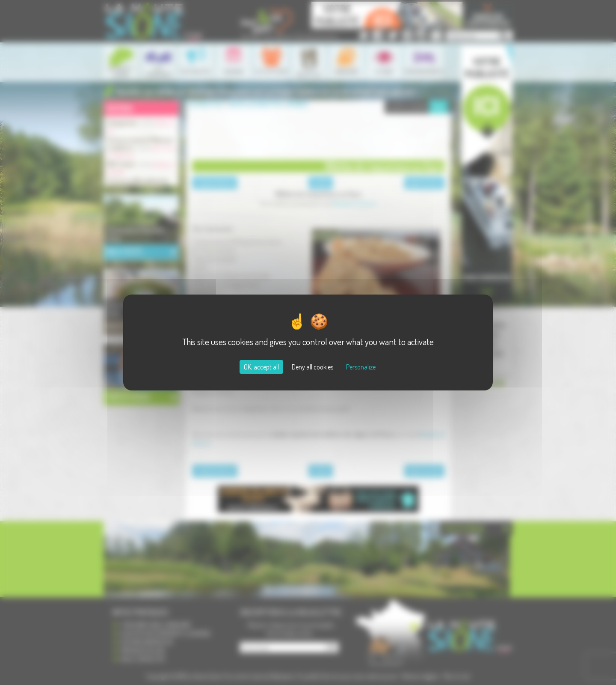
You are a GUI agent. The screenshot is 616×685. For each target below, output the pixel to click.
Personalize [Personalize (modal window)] (361, 367)
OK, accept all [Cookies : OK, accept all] (261, 367)
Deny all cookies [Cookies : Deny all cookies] (312, 367)
